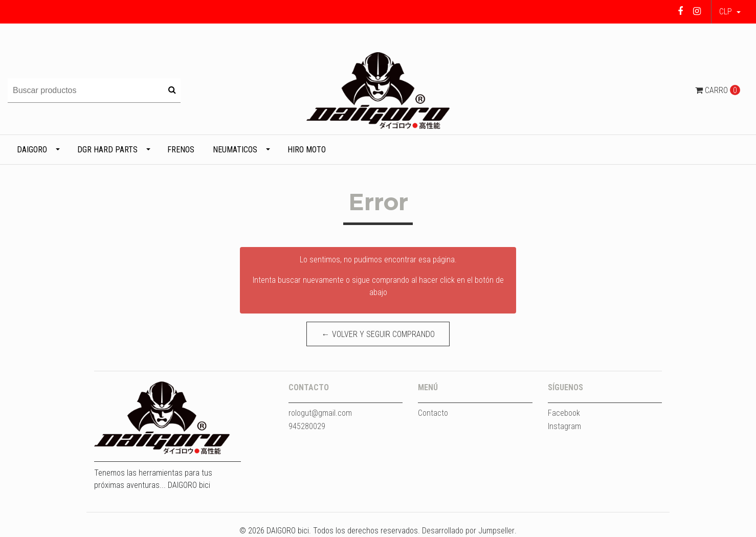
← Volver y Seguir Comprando (378, 334)
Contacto (433, 413)
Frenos (181, 150)
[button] (730, 12)
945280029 (307, 426)
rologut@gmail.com (320, 413)
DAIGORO (32, 150)
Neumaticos (235, 150)
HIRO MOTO (307, 150)
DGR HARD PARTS (107, 150)
